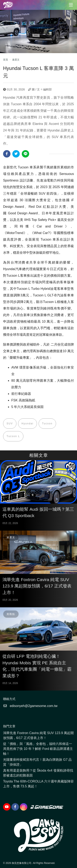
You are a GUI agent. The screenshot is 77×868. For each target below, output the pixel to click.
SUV (10, 424)
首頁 (6, 60)
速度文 (16, 60)
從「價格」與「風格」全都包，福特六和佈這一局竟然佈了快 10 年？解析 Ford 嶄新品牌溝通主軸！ (38, 749)
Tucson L (13, 436)
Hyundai (28, 424)
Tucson (47, 424)
